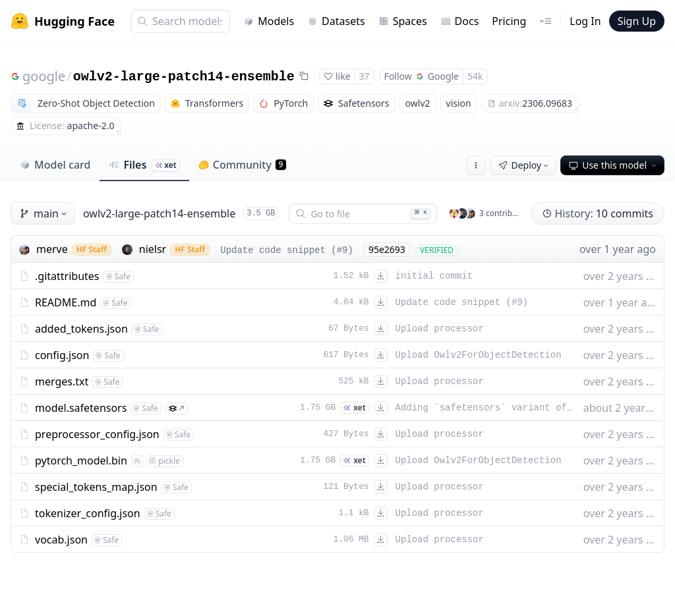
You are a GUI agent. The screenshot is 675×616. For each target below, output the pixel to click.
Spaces (403, 21)
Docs (460, 21)
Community (242, 165)
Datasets (336, 21)
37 (365, 76)
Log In (585, 21)
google (44, 76)
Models (269, 21)
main (44, 213)
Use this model (614, 165)
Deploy (525, 165)
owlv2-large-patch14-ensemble (184, 77)
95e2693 (387, 249)
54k (475, 76)
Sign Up (637, 21)
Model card (55, 165)
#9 (342, 250)
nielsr (153, 249)
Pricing (509, 21)
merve (52, 249)
